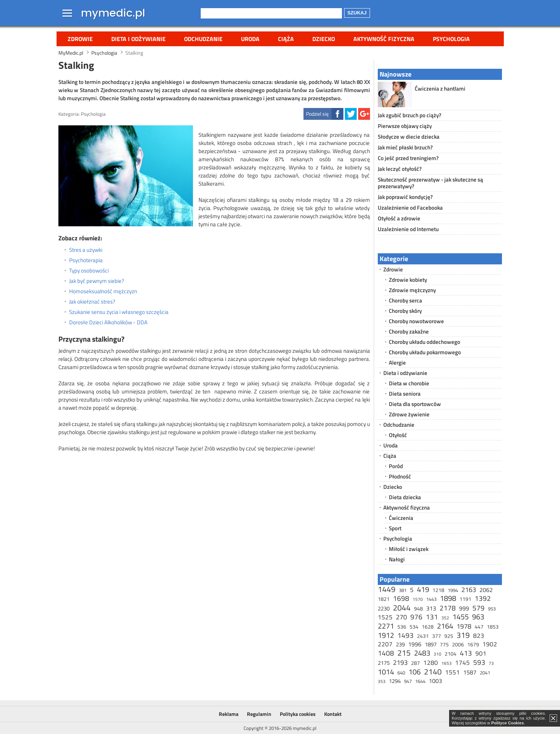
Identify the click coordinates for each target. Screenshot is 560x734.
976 (416, 617)
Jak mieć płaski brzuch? (405, 147)
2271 (386, 626)
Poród (396, 466)
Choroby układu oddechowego (425, 342)
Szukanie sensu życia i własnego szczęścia (119, 312)
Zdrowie (80, 39)
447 (479, 627)
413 (466, 653)
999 (464, 608)
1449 (387, 589)
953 (492, 609)
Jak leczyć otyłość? (400, 169)
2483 (422, 653)
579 (478, 608)
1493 (405, 635)
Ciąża (286, 39)
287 (415, 663)
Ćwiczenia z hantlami (440, 89)
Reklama (229, 714)
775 (444, 644)
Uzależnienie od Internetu (408, 229)
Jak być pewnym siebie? (97, 281)
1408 (386, 653)
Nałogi (397, 559)
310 (437, 654)
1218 (438, 590)
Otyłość (398, 435)
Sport (395, 528)
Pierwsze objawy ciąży (405, 126)
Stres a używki (86, 250)
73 (491, 663)
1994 (453, 590)
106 (415, 672)
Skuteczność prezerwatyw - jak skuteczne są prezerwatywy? (430, 183)
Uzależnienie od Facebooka (410, 208)
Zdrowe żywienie (409, 414)
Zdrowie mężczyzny (412, 290)
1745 (462, 663)
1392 (483, 598)
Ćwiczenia (401, 518)
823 (479, 636)
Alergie (397, 363)
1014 (386, 672)
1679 (473, 644)
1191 (465, 599)
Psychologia (451, 39)
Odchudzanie (203, 39)
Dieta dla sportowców (415, 404)
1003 (435, 681)
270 (401, 617)
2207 (385, 644)
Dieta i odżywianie (138, 39)
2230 (384, 608)
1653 (447, 663)
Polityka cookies (298, 714)
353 (382, 681)
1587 (470, 672)
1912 (386, 635)
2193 (400, 662)
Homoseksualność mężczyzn (103, 291)
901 (481, 653)
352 (445, 618)
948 (418, 608)
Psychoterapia (86, 260)
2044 (402, 608)
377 (437, 636)
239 (400, 644)
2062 (486, 590)
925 (449, 636)
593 (479, 662)
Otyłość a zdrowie (399, 218)
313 (431, 608)
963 (478, 617)
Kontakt (333, 714)
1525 (385, 617)
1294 (395, 681)
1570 (418, 599)
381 (403, 590)
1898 (448, 598)
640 (401, 673)
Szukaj (357, 13)
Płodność (400, 476)
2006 (458, 644)
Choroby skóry (405, 311)
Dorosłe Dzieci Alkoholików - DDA (108, 322)
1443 (431, 599)
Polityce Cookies (508, 723)
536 (402, 627)
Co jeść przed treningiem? (408, 158)
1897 (431, 644)
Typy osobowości (89, 271)
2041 (485, 673)
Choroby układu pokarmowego (425, 352)
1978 (464, 626)
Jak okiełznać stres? (92, 302)
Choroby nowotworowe (416, 321)
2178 (448, 608)
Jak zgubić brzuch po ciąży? (410, 115)
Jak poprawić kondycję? (405, 197)
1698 (401, 598)
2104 (451, 654)
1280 (431, 663)
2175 (384, 663)
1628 (428, 627)
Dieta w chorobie (409, 383)
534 (414, 627)
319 (463, 635)
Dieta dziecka (405, 497)
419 (423, 589)
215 (404, 653)
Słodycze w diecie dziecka (409, 137)
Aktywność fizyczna (384, 39)
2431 (423, 636)
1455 (461, 617)
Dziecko (324, 39)
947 (408, 681)
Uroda (250, 39)
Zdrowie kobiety (408, 280)
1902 (490, 644)
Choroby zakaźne (409, 332)
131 (432, 617)
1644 (420, 681)
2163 (469, 590)
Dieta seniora (405, 394)
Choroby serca (405, 300)
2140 (433, 672)
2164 (445, 626)
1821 (384, 599)
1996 (415, 644)
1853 (493, 627)
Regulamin (259, 714)
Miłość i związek (409, 549)
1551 (452, 672)
